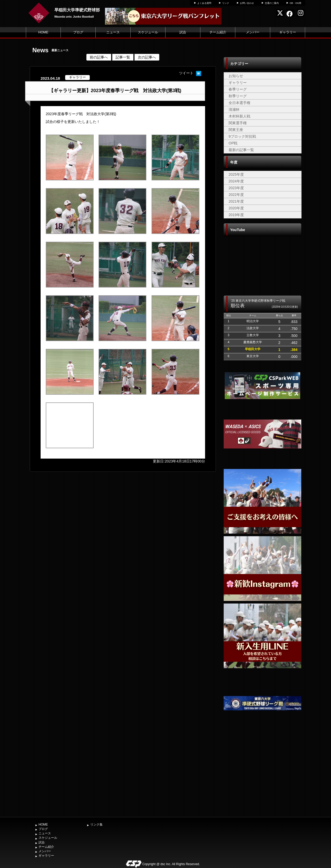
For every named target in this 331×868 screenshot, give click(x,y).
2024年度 (236, 181)
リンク (226, 3)
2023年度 (236, 188)
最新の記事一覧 (241, 150)
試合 (183, 32)
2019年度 (236, 215)
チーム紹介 (218, 32)
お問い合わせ (247, 3)
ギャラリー (288, 32)
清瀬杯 (234, 109)
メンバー (253, 32)
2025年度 (236, 174)
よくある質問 (204, 3)
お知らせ (236, 76)
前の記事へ (99, 57)
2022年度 (236, 195)
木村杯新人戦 (239, 116)
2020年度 (236, 208)
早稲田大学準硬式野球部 (77, 10)
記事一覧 (123, 57)
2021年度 (236, 201)
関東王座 (236, 130)
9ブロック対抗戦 (242, 136)
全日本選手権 (239, 103)
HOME (43, 32)
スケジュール (148, 32)
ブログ (78, 32)
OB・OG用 (295, 3)
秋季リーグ (238, 96)
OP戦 (233, 143)
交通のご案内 (272, 3)
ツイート (186, 73)
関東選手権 (238, 123)
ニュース (113, 32)
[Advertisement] (262, 776)
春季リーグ (238, 89)
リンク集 (96, 825)
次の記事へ (147, 57)
